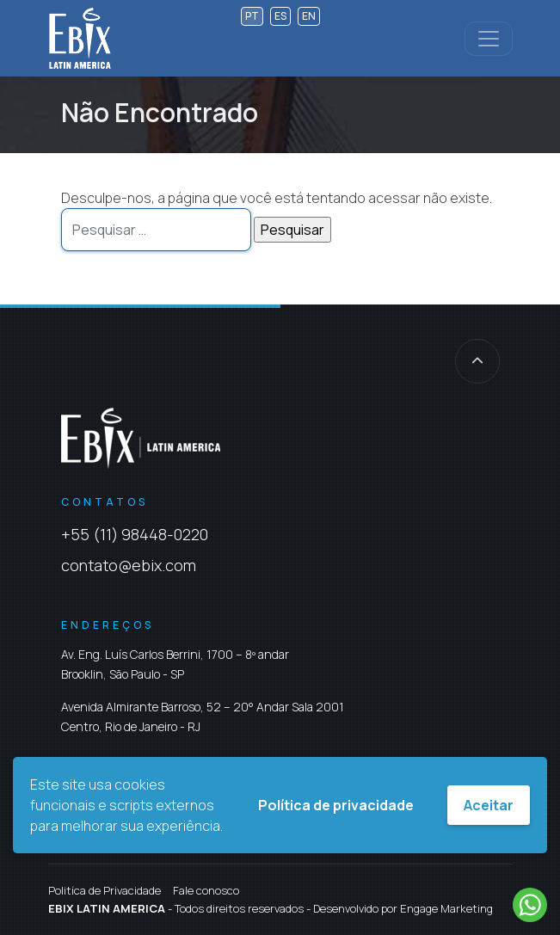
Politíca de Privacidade (105, 890)
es (280, 16)
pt (252, 16)
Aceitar (489, 805)
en (309, 16)
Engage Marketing (446, 908)
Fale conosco (206, 890)
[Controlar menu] (489, 39)
